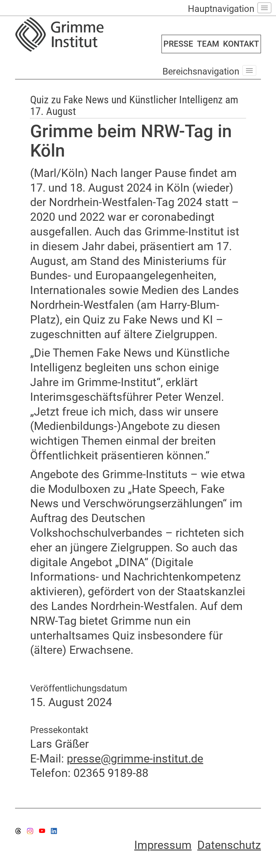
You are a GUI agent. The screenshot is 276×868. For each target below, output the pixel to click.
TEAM (208, 44)
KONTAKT (241, 44)
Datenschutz (229, 845)
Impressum (163, 845)
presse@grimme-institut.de (135, 759)
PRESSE (178, 44)
